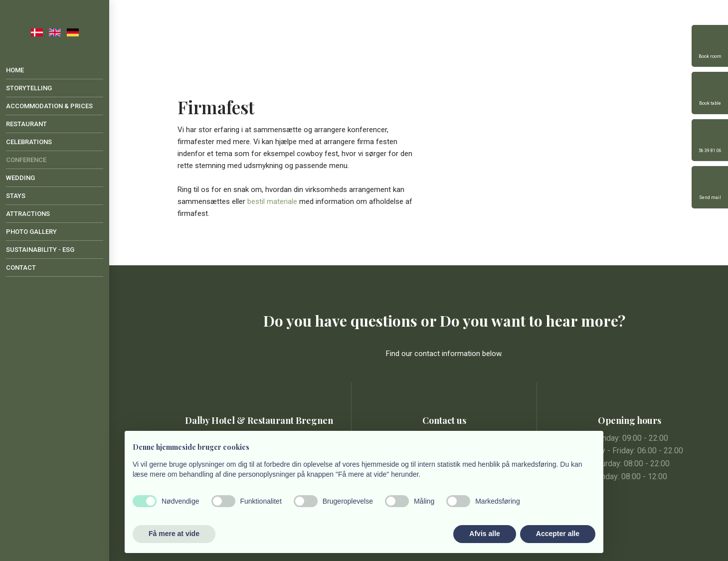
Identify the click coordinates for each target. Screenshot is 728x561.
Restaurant (26, 124)
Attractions (28, 214)
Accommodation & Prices (49, 106)
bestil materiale (272, 201)
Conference (26, 160)
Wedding (20, 178)
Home (15, 70)
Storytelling (29, 88)
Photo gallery (31, 232)
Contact (21, 268)
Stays (16, 196)
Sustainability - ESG (40, 250)
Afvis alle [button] (484, 534)
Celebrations (29, 142)
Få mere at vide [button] (174, 534)
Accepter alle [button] (558, 534)
